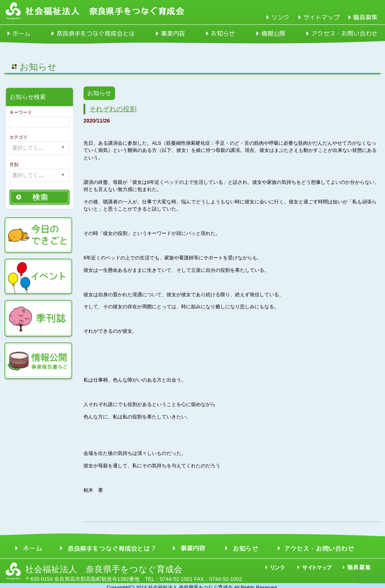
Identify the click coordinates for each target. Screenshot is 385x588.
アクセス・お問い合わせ (344, 33)
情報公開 (273, 33)
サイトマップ (321, 17)
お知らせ (223, 33)
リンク (280, 17)
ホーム (21, 33)
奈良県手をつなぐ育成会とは (95, 33)
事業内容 (173, 33)
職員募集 (365, 17)
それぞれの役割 (113, 109)
